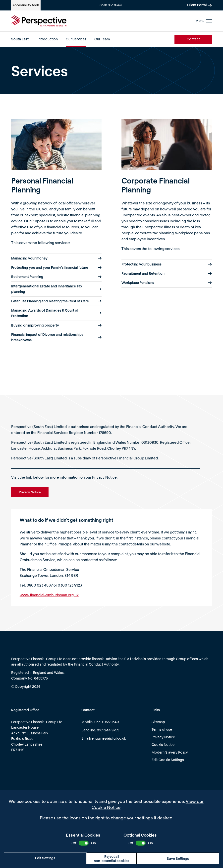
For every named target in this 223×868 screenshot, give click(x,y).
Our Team (102, 39)
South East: (20, 39)
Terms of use (162, 729)
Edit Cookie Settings (168, 760)
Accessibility (26, 5)
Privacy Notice (163, 737)
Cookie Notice (163, 744)
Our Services (76, 39)
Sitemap (158, 722)
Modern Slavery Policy (170, 752)
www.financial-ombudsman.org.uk (49, 595)
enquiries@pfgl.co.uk (109, 738)
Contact (193, 39)
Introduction (48, 39)
